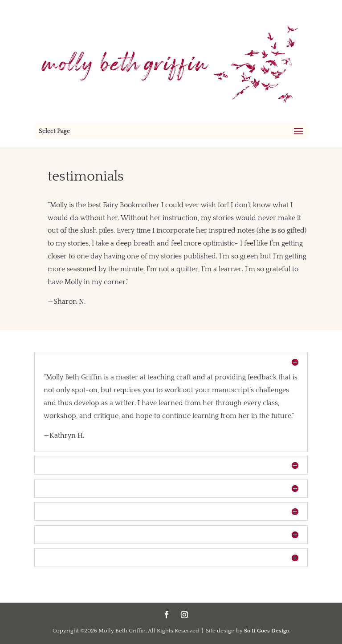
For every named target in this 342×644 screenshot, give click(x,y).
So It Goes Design (267, 631)
